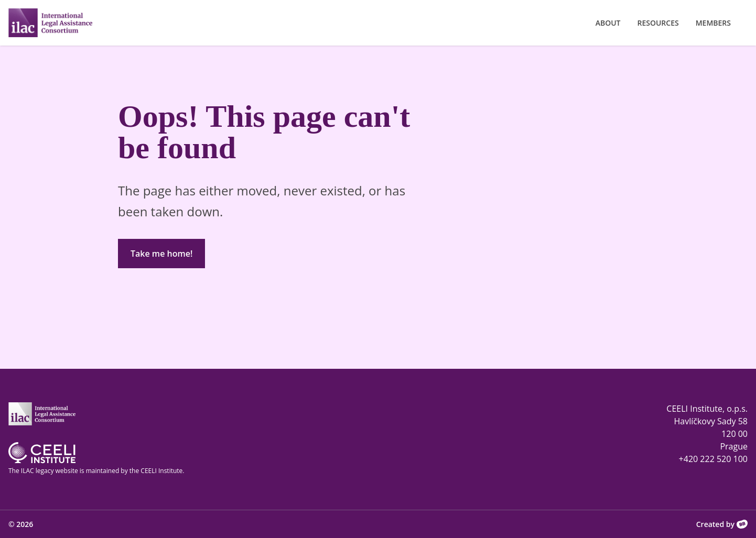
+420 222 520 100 (713, 459)
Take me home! (161, 254)
